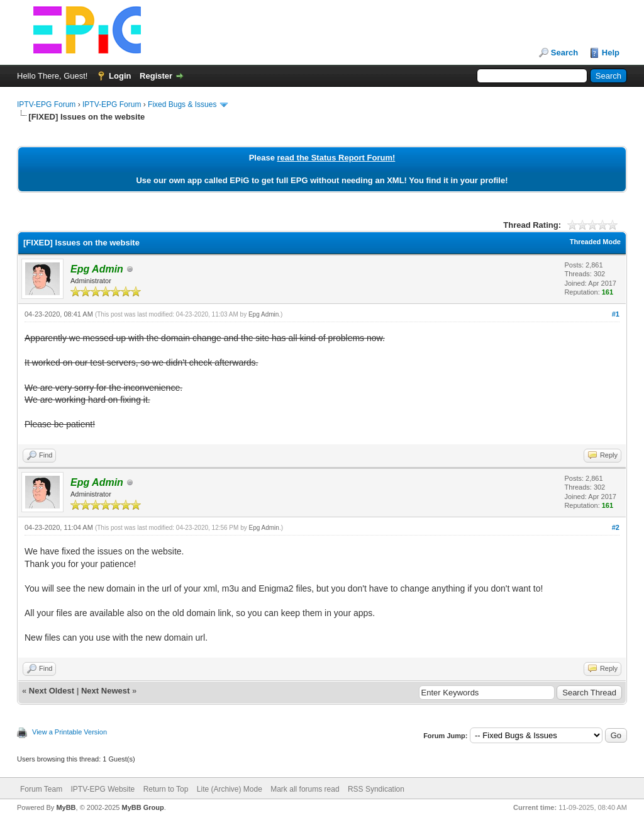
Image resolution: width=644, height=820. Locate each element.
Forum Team (41, 789)
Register (156, 76)
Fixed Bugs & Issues (182, 104)
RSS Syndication (376, 789)
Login (120, 76)
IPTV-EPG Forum (46, 104)
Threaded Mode (595, 242)
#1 (616, 314)
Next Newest (105, 691)
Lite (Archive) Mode (230, 789)
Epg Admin (264, 314)
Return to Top (166, 789)
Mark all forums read (305, 789)
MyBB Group (142, 807)
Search (564, 53)
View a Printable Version (69, 732)
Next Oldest (52, 691)
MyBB (66, 807)
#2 (616, 527)
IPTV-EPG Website (103, 789)
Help (611, 53)
